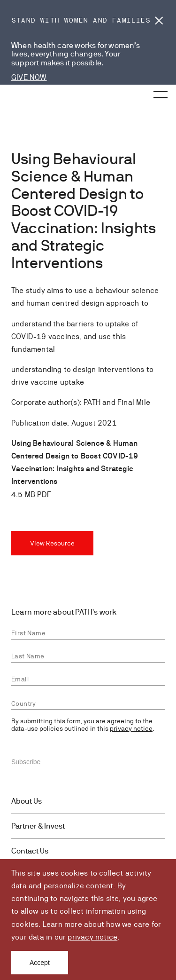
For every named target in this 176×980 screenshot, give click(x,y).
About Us (27, 801)
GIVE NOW (29, 77)
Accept (40, 963)
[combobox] (88, 704)
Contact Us (30, 851)
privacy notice (92, 937)
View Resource (52, 543)
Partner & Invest (38, 826)
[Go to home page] (28, 96)
